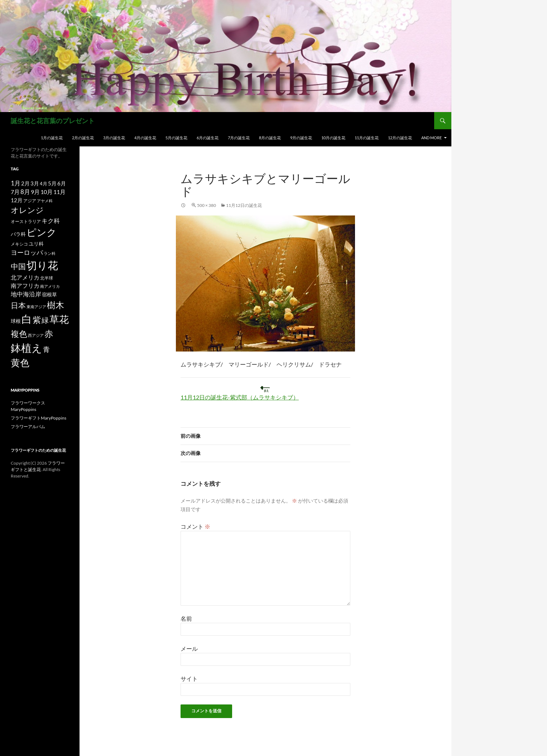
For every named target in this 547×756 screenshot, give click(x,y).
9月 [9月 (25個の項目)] (35, 192)
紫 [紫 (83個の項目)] (37, 320)
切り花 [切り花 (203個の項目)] (42, 265)
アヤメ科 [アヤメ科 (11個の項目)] (45, 201)
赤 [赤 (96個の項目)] (49, 333)
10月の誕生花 (333, 138)
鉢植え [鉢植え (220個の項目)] (27, 348)
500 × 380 (207, 205)
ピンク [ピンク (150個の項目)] (42, 232)
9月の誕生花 (301, 138)
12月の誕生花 (400, 138)
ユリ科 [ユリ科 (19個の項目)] (36, 244)
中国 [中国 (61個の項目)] (18, 266)
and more (431, 138)
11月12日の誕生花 (244, 205)
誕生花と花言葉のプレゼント (53, 121)
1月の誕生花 (52, 138)
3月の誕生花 (114, 138)
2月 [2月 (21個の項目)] (25, 183)
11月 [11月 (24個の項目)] (59, 192)
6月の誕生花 (208, 138)
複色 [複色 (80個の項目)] (19, 334)
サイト (189, 679)
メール (189, 648)
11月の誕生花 (367, 138)
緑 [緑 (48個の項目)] (45, 320)
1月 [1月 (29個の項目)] (16, 183)
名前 (186, 618)
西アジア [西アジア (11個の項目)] (36, 335)
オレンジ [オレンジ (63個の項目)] (27, 210)
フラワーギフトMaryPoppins (39, 418)
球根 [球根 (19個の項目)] (16, 321)
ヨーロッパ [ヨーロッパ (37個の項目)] (27, 252)
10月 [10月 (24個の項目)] (47, 192)
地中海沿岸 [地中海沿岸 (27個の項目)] (26, 294)
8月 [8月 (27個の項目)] (25, 192)
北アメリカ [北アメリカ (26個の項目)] (25, 277)
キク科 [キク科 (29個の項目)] (51, 221)
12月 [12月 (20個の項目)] (17, 200)
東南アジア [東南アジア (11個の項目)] (36, 307)
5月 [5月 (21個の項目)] (52, 183)
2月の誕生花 (83, 138)
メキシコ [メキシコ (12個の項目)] (19, 244)
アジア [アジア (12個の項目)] (30, 200)
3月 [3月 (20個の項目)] (35, 183)
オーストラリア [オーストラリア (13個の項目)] (26, 221)
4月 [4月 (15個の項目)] (44, 184)
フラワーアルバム (28, 427)
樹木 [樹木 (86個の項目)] (56, 305)
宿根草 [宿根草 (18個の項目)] (49, 294)
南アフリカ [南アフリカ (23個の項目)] (25, 286)
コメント (195, 526)
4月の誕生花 (145, 138)
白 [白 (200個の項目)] (27, 319)
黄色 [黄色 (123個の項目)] (20, 363)
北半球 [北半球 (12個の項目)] (47, 278)
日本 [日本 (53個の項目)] (18, 305)
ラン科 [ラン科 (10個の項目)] (50, 253)
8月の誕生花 (270, 138)
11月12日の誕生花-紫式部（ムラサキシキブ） (240, 397)
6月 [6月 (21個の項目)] (62, 183)
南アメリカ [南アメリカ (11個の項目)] (50, 286)
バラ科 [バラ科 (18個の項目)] (18, 234)
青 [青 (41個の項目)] (46, 349)
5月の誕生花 (176, 138)
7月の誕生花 (239, 138)
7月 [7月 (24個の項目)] (15, 192)
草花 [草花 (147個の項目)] (59, 319)
